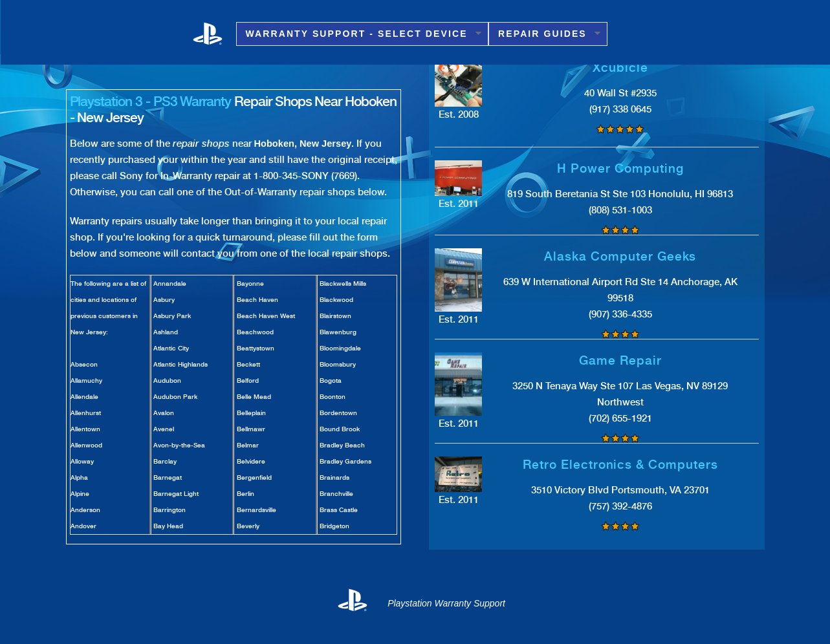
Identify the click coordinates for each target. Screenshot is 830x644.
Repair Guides (544, 34)
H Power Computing (620, 168)
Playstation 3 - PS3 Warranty (151, 101)
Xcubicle (620, 68)
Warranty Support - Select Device (359, 34)
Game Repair (620, 360)
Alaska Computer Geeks (620, 256)
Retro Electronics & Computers (620, 465)
